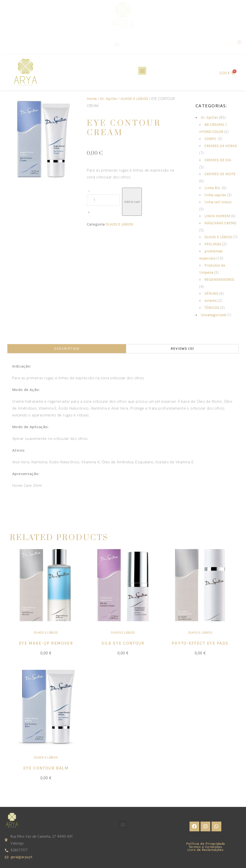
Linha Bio (213, 188)
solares (211, 301)
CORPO (211, 139)
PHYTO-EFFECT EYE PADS (200, 643)
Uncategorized (213, 315)
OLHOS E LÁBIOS (134, 99)
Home (92, 99)
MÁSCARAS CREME (220, 223)
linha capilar (215, 195)
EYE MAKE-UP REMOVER (46, 643)
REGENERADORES (220, 280)
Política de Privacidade (206, 844)
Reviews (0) (182, 349)
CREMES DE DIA (218, 160)
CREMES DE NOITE (220, 174)
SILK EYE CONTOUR (123, 643)
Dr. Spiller (109, 99)
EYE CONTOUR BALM (46, 768)
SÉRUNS (211, 293)
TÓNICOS (212, 308)
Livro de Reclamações (205, 850)
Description (67, 349)
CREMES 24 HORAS (221, 146)
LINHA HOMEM (217, 216)
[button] (117, 44)
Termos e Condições (205, 847)
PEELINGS (213, 244)
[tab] (67, 349)
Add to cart (132, 202)
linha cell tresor (219, 202)
